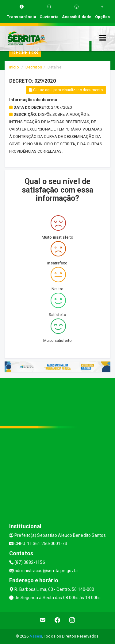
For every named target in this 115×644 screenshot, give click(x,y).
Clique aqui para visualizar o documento (66, 90)
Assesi (36, 636)
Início (14, 67)
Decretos (34, 67)
